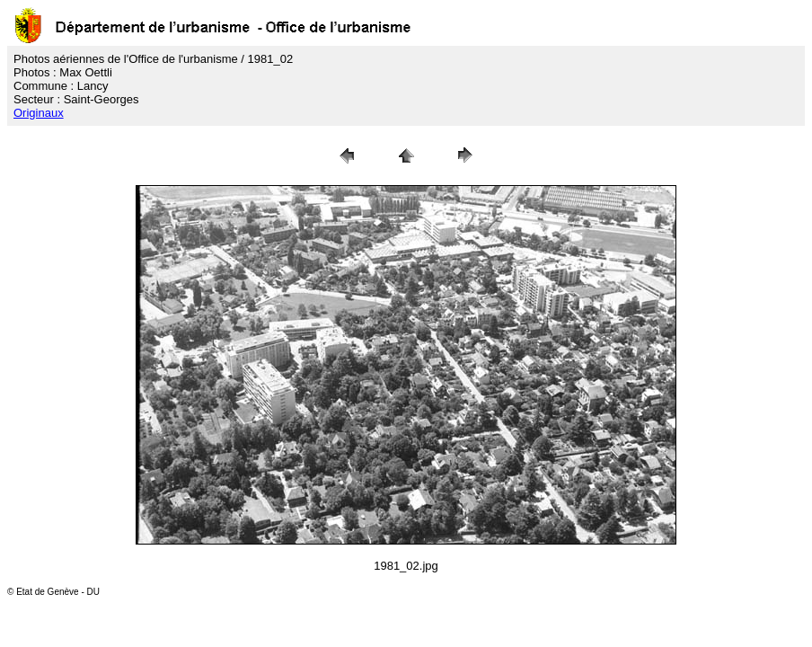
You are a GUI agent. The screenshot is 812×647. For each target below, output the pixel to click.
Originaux (39, 113)
